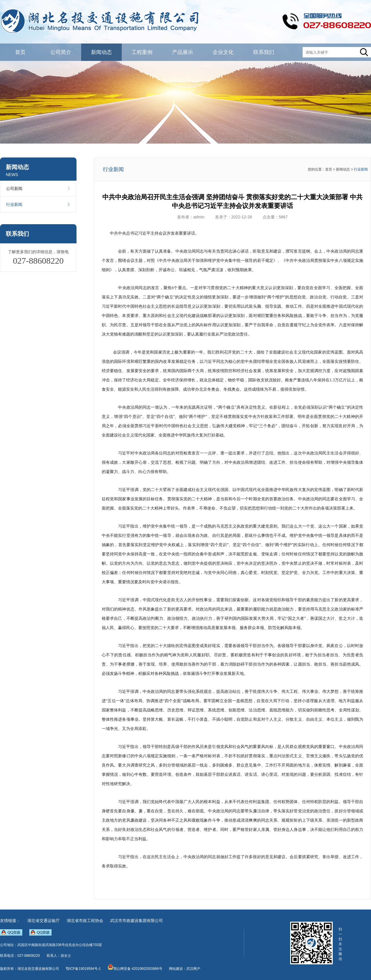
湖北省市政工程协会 (85, 921)
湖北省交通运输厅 (43, 921)
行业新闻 (38, 204)
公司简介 (61, 52)
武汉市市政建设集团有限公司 (137, 921)
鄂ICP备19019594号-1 (83, 969)
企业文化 (223, 52)
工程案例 (142, 52)
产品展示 (183, 52)
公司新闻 (38, 189)
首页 (20, 52)
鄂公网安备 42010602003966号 (135, 969)
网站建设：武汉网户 (185, 969)
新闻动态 (101, 52)
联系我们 (264, 52)
